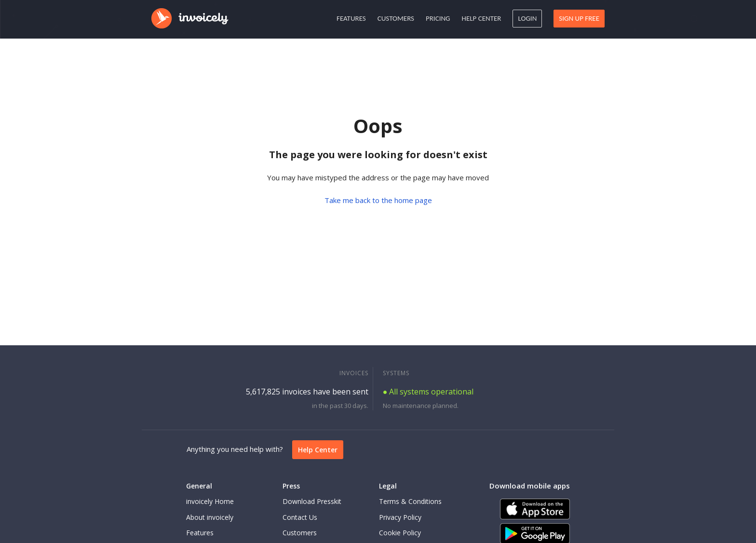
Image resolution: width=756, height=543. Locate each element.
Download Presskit (312, 501)
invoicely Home (210, 501)
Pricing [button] (438, 18)
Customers (300, 533)
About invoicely (210, 517)
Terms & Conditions (410, 501)
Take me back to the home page (378, 200)
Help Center (318, 450)
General (199, 486)
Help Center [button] (482, 18)
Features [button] (351, 18)
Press (291, 486)
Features (200, 533)
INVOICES (354, 373)
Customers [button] (396, 18)
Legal (388, 486)
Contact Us (300, 517)
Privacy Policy (400, 517)
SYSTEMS (396, 373)
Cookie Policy (400, 533)
